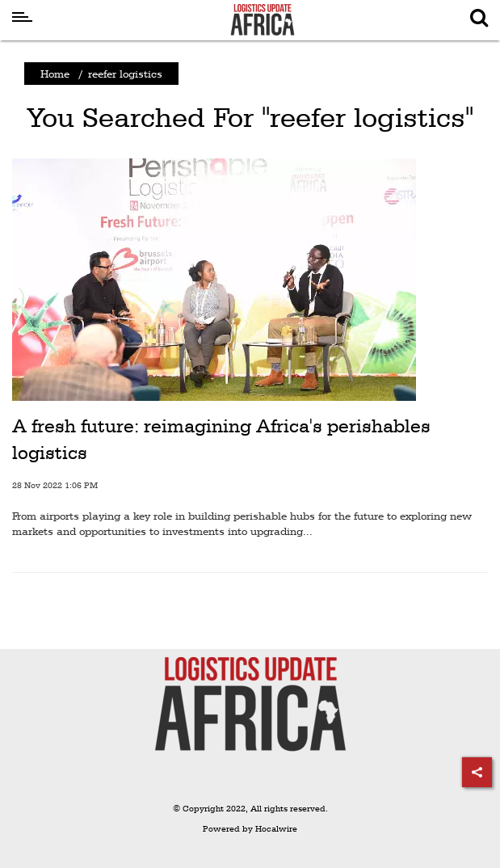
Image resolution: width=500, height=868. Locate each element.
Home (55, 74)
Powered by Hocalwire (250, 829)
